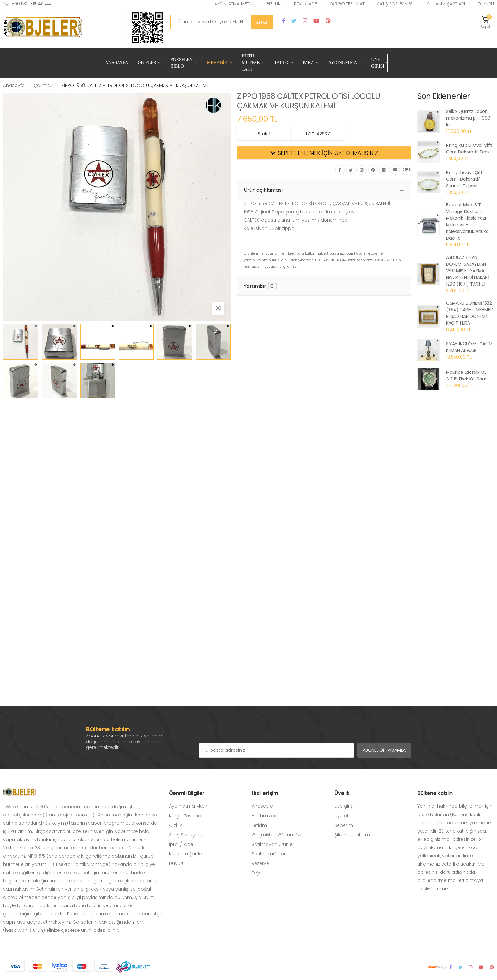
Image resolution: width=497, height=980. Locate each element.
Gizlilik (273, 4)
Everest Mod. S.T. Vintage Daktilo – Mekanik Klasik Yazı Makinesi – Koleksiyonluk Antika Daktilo (467, 221)
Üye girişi (344, 806)
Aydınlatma (343, 63)
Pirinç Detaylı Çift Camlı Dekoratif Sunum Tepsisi (464, 179)
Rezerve (260, 863)
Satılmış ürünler (269, 854)
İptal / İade (305, 4)
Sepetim (344, 825)
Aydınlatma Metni (233, 4)
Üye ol (341, 816)
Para (308, 63)
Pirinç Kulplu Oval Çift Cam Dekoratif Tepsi (469, 149)
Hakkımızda (265, 816)
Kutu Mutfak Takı (251, 63)
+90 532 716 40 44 (27, 4)
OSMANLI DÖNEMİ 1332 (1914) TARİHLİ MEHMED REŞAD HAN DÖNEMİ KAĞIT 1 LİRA (470, 313)
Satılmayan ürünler (273, 844)
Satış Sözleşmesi (395, 4)
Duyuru (486, 4)
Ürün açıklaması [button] (263, 190)
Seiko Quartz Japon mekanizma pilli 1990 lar (468, 118)
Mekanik (217, 63)
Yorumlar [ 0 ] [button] (260, 286)
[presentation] (247, 730)
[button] (486, 22)
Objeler (147, 63)
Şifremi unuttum (352, 835)
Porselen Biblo (182, 63)
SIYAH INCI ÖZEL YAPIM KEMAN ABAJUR (469, 347)
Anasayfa (116, 63)
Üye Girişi (378, 63)
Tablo (281, 63)
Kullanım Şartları (446, 4)
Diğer (257, 873)
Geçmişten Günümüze (277, 835)
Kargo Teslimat (347, 4)
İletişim (259, 825)
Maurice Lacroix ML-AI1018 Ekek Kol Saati (467, 376)
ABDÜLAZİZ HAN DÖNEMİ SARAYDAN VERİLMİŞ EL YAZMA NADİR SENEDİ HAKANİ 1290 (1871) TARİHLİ (467, 271)
